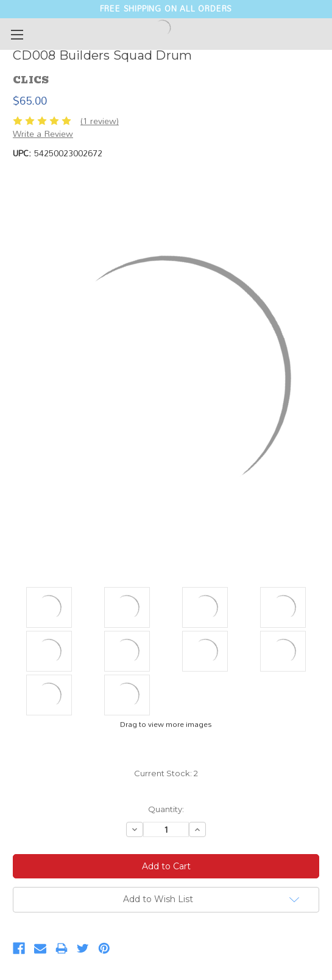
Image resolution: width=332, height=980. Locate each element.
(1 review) (100, 121)
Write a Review (43, 134)
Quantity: (166, 809)
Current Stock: (166, 773)
